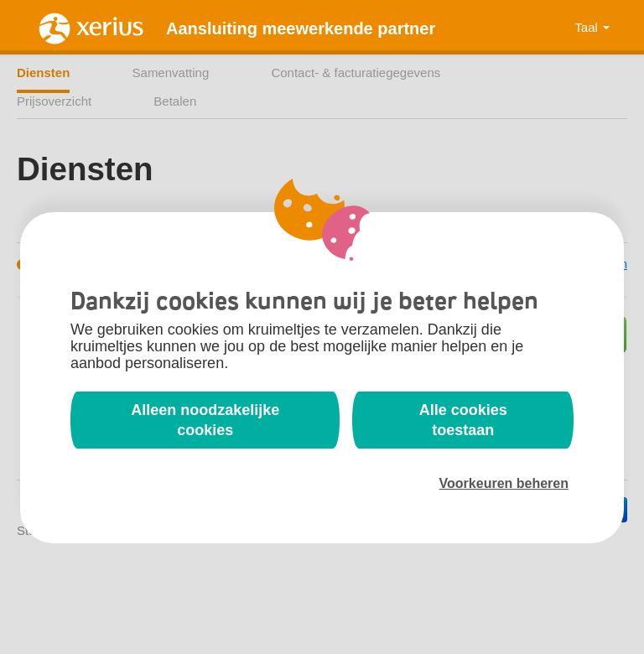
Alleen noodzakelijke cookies (205, 420)
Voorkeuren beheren (504, 483)
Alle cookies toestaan (463, 420)
